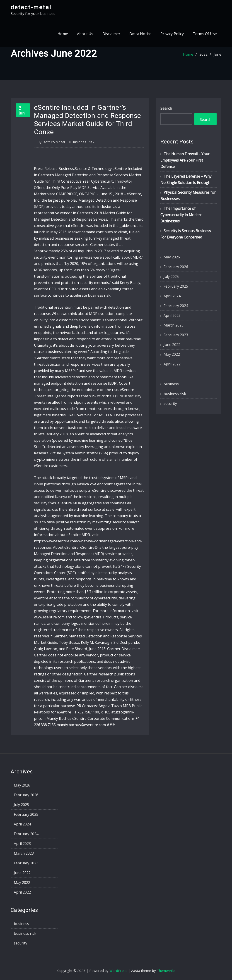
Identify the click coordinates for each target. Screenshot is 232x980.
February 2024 (176, 306)
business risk (83, 142)
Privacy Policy (172, 34)
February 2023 (176, 335)
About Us (85, 34)
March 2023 (174, 325)
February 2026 (176, 267)
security (170, 403)
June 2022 (172, 345)
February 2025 (176, 286)
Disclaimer (111, 34)
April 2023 (172, 315)
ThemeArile (166, 970)
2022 (203, 54)
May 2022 (172, 354)
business (171, 384)
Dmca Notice (140, 34)
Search (166, 108)
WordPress (118, 970)
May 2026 (172, 257)
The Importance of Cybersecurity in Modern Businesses (181, 215)
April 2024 (172, 296)
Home (63, 34)
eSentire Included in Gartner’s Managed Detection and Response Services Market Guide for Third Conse (88, 120)
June (217, 54)
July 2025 (171, 277)
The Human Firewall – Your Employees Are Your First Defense (185, 160)
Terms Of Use (205, 34)
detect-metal (31, 7)
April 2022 (172, 364)
